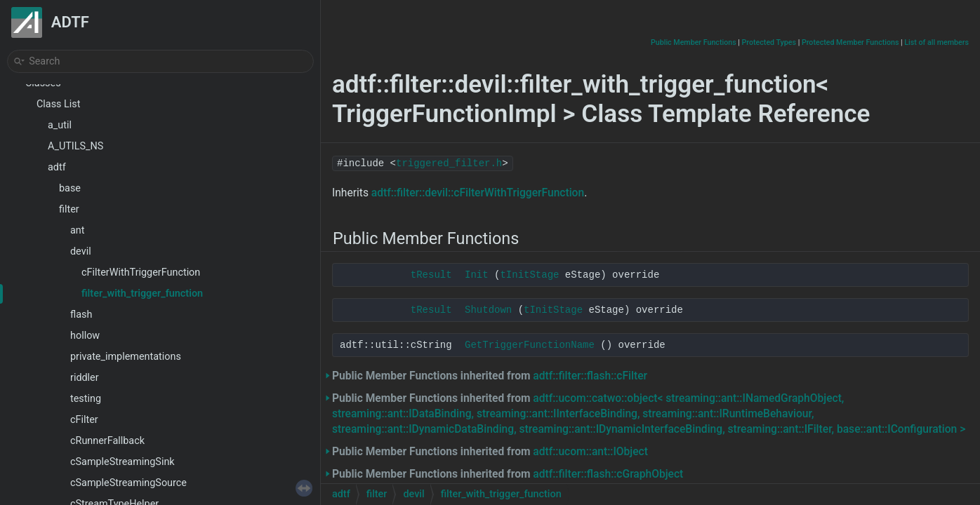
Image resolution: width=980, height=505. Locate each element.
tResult (431, 275)
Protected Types (769, 42)
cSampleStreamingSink (122, 462)
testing (86, 399)
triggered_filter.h (449, 163)
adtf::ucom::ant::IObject (590, 452)
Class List (59, 104)
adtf (57, 167)
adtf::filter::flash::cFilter (590, 376)
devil (81, 251)
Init (477, 275)
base (70, 188)
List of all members (936, 42)
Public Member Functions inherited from (490, 376)
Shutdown (488, 310)
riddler (85, 378)
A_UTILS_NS (75, 146)
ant (77, 230)
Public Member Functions (694, 42)
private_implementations (126, 357)
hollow (85, 336)
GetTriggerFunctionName (530, 345)
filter (69, 209)
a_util (60, 125)
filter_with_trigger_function (142, 294)
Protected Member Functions (850, 42)
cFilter (84, 420)
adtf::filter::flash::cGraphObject (608, 474)
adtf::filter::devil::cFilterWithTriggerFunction (478, 193)
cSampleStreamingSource (128, 483)
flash (81, 315)
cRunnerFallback (107, 441)
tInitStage (529, 275)
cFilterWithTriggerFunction (141, 272)
